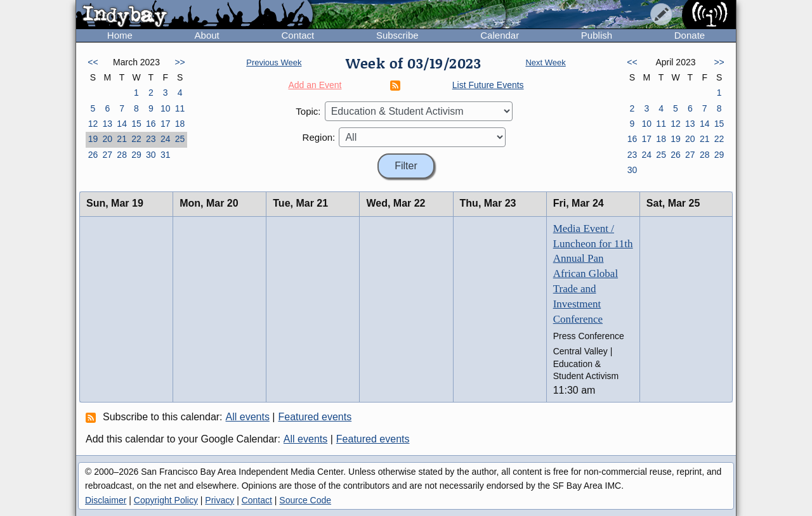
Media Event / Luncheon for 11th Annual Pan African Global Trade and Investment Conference (593, 274)
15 (136, 124)
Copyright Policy (166, 500)
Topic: (308, 111)
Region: (319, 137)
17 (166, 124)
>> (180, 62)
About (207, 35)
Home (120, 35)
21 (122, 139)
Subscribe (397, 35)
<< (93, 62)
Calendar (500, 35)
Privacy (219, 500)
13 (107, 124)
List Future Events (488, 85)
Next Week (545, 62)
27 (107, 155)
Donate (690, 35)
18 (180, 124)
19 (93, 139)
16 (151, 124)
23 (151, 139)
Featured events (315, 417)
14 (122, 124)
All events (248, 417)
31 (166, 155)
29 (136, 155)
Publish (597, 35)
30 (151, 155)
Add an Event (315, 85)
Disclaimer (106, 500)
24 (166, 139)
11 (180, 108)
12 (93, 124)
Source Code (305, 500)
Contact (298, 35)
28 (122, 155)
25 (180, 139)
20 (107, 139)
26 (93, 155)
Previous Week (274, 62)
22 (136, 139)
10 (166, 108)
